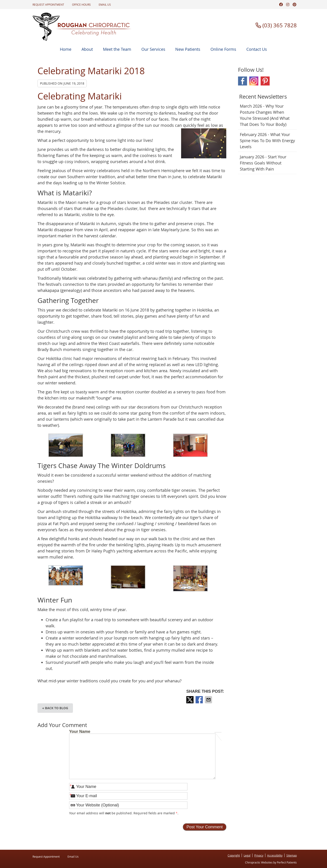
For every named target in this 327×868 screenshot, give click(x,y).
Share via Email (209, 700)
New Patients (188, 49)
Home (66, 49)
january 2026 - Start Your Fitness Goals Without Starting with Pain (263, 163)
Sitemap (292, 855)
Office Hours (81, 5)
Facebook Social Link (243, 81)
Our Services (153, 49)
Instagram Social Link (254, 81)
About (87, 49)
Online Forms (223, 49)
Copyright (234, 855)
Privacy (259, 855)
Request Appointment (48, 5)
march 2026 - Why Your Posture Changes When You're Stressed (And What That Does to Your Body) (265, 115)
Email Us (105, 5)
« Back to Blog (55, 708)
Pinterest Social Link (265, 81)
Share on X (190, 700)
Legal (247, 855)
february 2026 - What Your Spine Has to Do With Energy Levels (267, 141)
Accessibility (275, 855)
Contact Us (257, 49)
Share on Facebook (200, 700)
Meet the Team (117, 49)
